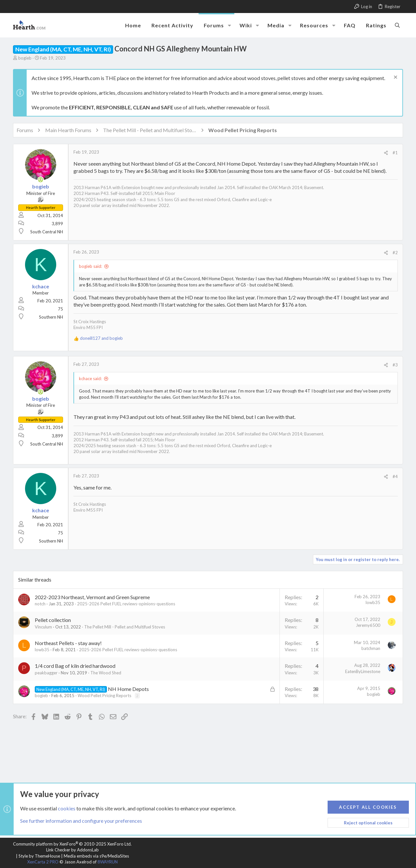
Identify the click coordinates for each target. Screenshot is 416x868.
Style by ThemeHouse (39, 856)
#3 (395, 365)
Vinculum (43, 627)
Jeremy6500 (368, 625)
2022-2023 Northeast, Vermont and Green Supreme (92, 597)
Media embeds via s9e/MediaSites (96, 856)
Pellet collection (53, 620)
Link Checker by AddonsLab (72, 850)
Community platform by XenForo (72, 844)
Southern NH (51, 317)
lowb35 (373, 602)
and (101, 338)
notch (40, 604)
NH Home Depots (128, 689)
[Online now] (41, 180)
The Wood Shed (106, 673)
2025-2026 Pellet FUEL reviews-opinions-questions (126, 604)
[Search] (397, 25)
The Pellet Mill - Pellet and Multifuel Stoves (125, 627)
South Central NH (47, 232)
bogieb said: (91, 266)
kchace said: (90, 379)
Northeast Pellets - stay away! (68, 643)
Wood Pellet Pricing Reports (104, 696)
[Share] (386, 153)
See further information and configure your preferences (81, 821)
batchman (371, 648)
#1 (395, 153)
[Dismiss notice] (395, 78)
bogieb (25, 58)
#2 (395, 253)
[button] (229, 25)
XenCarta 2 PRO (43, 862)
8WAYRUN (108, 862)
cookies (67, 808)
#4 (395, 476)
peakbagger (46, 673)
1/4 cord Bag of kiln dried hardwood (75, 666)
